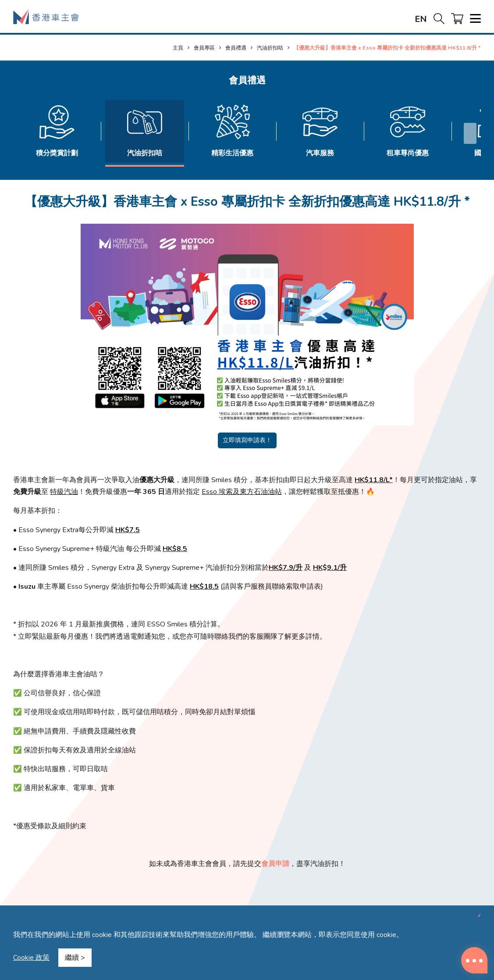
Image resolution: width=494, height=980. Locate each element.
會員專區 (204, 48)
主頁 (178, 48)
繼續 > (75, 958)
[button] (470, 133)
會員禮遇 (236, 48)
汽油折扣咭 (270, 48)
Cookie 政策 (31, 958)
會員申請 (275, 864)
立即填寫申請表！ (247, 440)
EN (421, 19)
